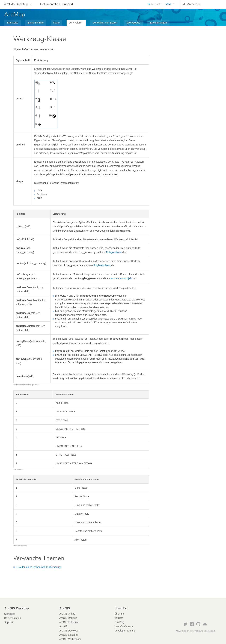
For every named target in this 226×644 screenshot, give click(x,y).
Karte (56, 23)
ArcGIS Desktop (68, 618)
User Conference (124, 626)
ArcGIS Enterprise (69, 622)
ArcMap (15, 14)
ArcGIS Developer (69, 631)
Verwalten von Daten (105, 23)
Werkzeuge (133, 23)
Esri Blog (119, 622)
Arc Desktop (16, 4)
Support (68, 4)
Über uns (119, 614)
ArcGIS (63, 626)
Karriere (119, 618)
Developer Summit (125, 631)
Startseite (12, 23)
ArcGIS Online (67, 614)
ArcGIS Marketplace (70, 639)
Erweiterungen (158, 23)
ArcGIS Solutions (69, 635)
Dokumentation (50, 4)
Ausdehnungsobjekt (121, 278)
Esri (214, 4)
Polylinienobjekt (102, 265)
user (169, 4)
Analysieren (76, 23)
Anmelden (194, 4)
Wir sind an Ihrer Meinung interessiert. (197, 631)
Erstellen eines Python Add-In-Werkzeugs (39, 567)
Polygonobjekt (114, 252)
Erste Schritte (36, 23)
